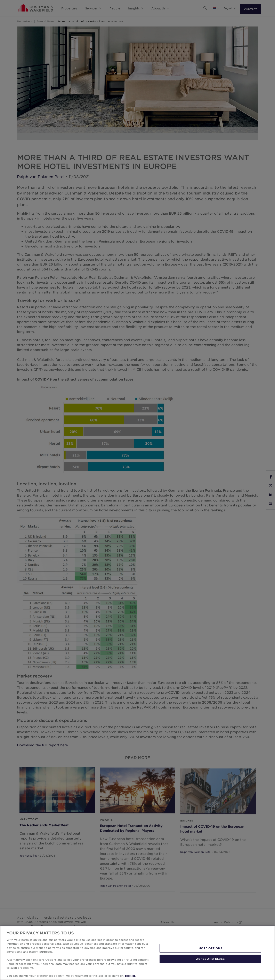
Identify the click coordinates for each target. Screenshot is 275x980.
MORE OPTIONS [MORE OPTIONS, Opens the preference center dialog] (210, 948)
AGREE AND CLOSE (210, 959)
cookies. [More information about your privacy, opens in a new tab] (130, 976)
